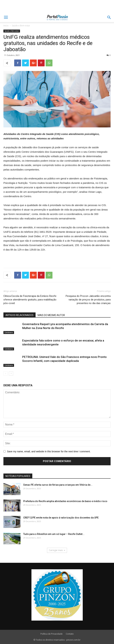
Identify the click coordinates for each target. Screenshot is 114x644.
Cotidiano (9, 332)
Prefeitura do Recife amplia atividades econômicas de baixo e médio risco (65, 501)
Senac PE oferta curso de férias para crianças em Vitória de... (58, 485)
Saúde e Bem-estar (21, 26)
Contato (70, 634)
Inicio (6, 26)
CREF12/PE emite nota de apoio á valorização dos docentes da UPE (61, 518)
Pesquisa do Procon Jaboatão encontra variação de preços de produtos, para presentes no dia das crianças (88, 300)
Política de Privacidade (52, 634)
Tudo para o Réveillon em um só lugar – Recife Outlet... (54, 534)
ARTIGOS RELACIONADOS (19, 315)
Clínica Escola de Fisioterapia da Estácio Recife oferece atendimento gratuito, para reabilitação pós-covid (30, 300)
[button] (109, 17)
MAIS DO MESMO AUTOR (51, 315)
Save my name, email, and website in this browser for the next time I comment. (49, 451)
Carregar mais (57, 550)
